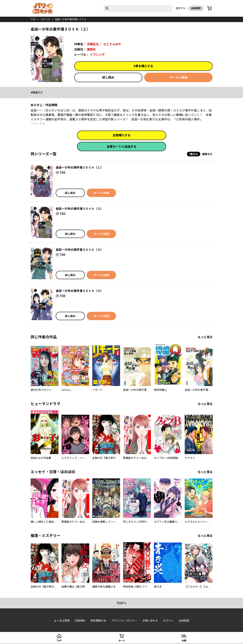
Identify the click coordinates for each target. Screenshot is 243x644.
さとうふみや (112, 44)
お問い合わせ (150, 621)
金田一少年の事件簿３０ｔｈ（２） (79, 209)
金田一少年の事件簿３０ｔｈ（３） (79, 250)
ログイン (181, 8)
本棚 (184, 641)
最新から (207, 154)
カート (122, 641)
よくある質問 (62, 621)
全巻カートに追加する (122, 147)
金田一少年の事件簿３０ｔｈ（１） (79, 167)
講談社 (91, 49)
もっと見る (205, 337)
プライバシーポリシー (124, 621)
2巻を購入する (143, 66)
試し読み (108, 77)
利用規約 (80, 621)
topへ (121, 603)
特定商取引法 (98, 621)
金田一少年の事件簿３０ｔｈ (71, 19)
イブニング (97, 55)
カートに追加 (178, 77)
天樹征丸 (93, 44)
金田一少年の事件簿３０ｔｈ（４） (79, 291)
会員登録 (196, 8)
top (33, 19)
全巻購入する (122, 135)
